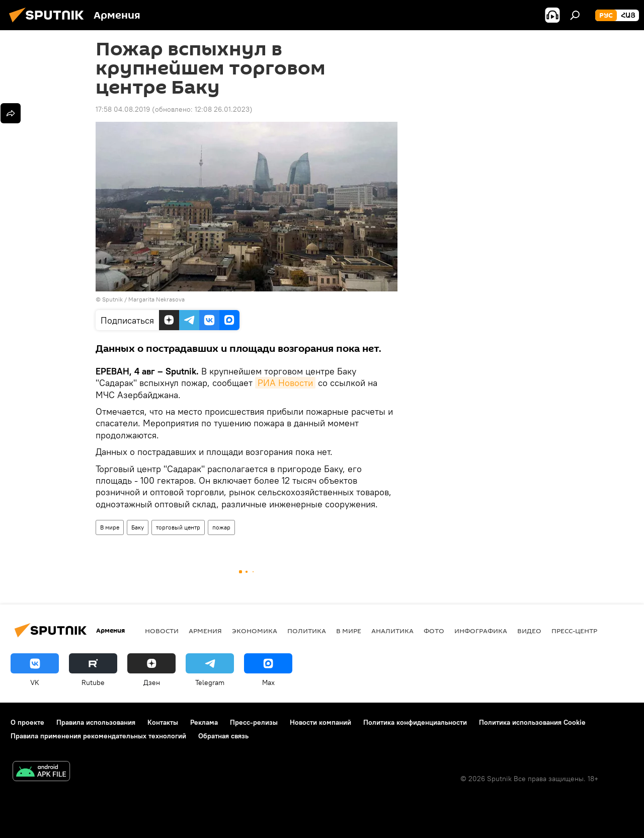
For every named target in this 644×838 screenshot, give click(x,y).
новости (162, 631)
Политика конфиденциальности (415, 722)
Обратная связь (223, 736)
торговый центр (178, 527)
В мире (110, 527)
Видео (529, 631)
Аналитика (392, 631)
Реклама (204, 722)
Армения (205, 631)
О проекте (27, 722)
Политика (307, 631)
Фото (434, 631)
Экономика (255, 631)
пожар (221, 527)
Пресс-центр (574, 631)
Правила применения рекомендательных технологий (98, 736)
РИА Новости (285, 383)
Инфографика (481, 631)
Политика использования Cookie (532, 722)
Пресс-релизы (254, 722)
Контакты (163, 722)
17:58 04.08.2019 (123, 109)
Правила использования (96, 722)
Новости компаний (320, 722)
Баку (138, 527)
